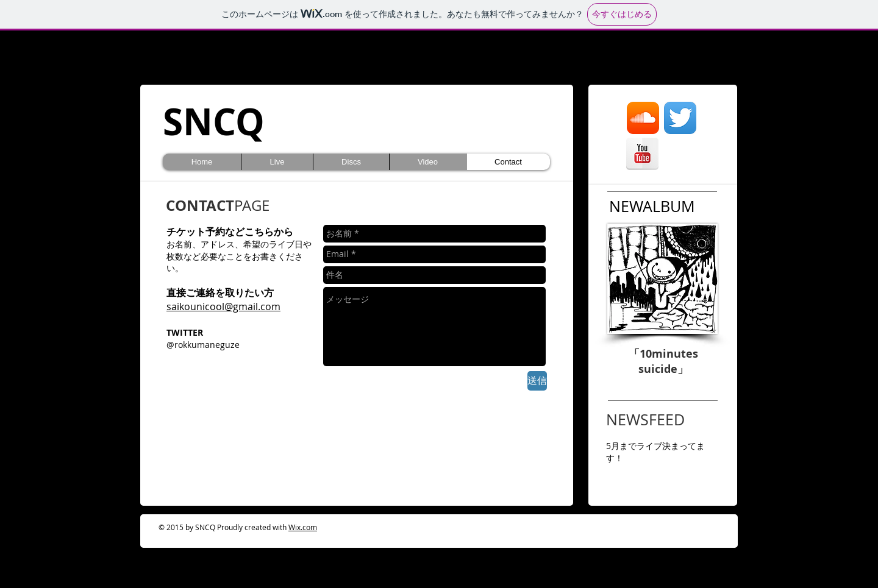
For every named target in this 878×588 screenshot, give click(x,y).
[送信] (537, 381)
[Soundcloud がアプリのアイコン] (643, 118)
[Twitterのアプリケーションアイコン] (680, 118)
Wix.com (303, 527)
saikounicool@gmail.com (223, 306)
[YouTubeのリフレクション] (642, 154)
